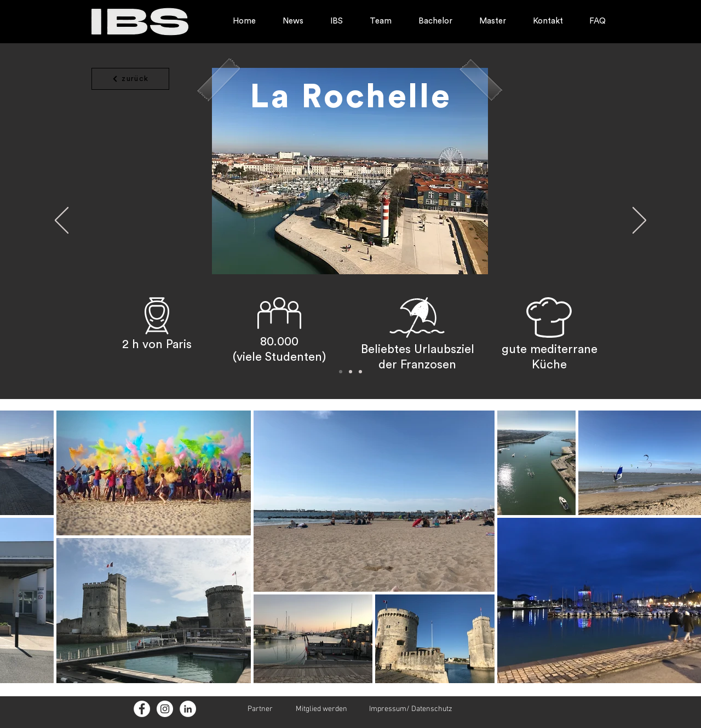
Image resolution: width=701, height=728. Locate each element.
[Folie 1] (341, 372)
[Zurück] (62, 221)
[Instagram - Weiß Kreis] (165, 709)
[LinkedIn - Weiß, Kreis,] (188, 709)
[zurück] (130, 79)
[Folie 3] (360, 372)
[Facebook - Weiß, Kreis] (142, 709)
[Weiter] (639, 221)
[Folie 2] (350, 372)
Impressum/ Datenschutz (411, 709)
